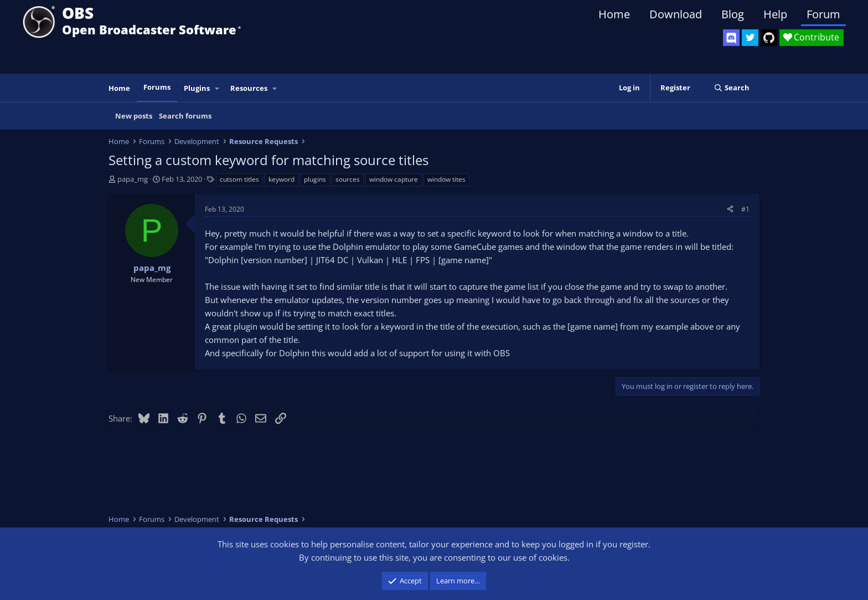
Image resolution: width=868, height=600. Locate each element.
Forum (823, 14)
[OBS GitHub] (769, 38)
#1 (745, 209)
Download (676, 14)
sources (348, 179)
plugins (315, 179)
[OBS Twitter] (750, 38)
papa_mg (133, 179)
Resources (249, 88)
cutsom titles (239, 179)
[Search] (732, 88)
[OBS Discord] (731, 38)
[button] (218, 88)
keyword (281, 179)
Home (614, 14)
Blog (733, 14)
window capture (394, 179)
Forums (157, 87)
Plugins (197, 88)
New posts (134, 116)
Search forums (185, 116)
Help (775, 14)
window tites (446, 179)
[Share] (730, 209)
